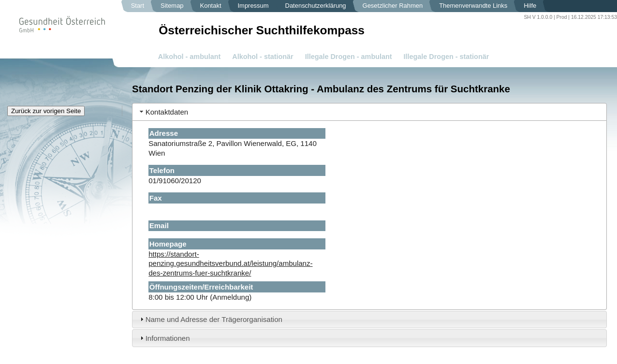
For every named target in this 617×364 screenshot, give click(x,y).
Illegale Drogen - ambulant (349, 57)
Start (138, 6)
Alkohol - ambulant (190, 57)
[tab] (369, 112)
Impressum (253, 6)
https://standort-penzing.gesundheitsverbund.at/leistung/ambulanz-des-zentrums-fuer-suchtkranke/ (230, 263)
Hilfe (530, 6)
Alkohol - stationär (263, 57)
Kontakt (211, 6)
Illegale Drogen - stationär (447, 57)
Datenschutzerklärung (316, 6)
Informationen (168, 338)
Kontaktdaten (167, 112)
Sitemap (172, 6)
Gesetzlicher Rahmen (393, 6)
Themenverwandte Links (473, 6)
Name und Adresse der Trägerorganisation (214, 319)
